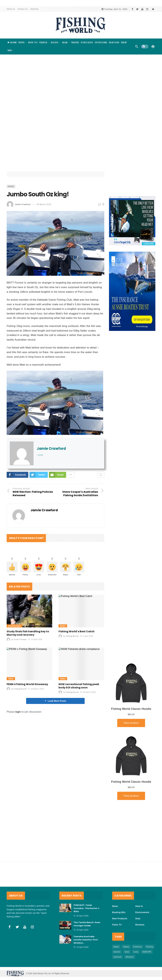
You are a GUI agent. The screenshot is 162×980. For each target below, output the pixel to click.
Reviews (140, 925)
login (18, 712)
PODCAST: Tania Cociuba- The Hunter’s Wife (86, 908)
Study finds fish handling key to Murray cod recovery (28, 634)
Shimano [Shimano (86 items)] (130, 957)
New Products (120, 919)
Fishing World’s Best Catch (76, 632)
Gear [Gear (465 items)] (127, 952)
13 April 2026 (35, 640)
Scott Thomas (20, 640)
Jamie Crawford (23, 204)
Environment (14, 627)
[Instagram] (147, 9)
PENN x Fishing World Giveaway (27, 685)
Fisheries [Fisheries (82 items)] (138, 947)
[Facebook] (132, 9)
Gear (11, 679)
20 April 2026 (81, 916)
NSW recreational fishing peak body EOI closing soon (79, 687)
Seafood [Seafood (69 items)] (118, 957)
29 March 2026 (36, 690)
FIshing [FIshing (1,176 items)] (150, 947)
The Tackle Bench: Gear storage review (87, 924)
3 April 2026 (87, 637)
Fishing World (72, 637)
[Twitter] (137, 9)
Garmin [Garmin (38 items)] (117, 952)
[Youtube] (142, 9)
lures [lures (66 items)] (136, 952)
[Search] (137, 46)
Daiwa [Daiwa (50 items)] (126, 947)
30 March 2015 (44, 204)
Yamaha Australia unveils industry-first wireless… (86, 940)
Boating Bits (119, 912)
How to (139, 906)
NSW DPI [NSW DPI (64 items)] (147, 952)
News (11, 186)
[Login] (153, 46)
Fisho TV (117, 925)
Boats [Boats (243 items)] (116, 947)
